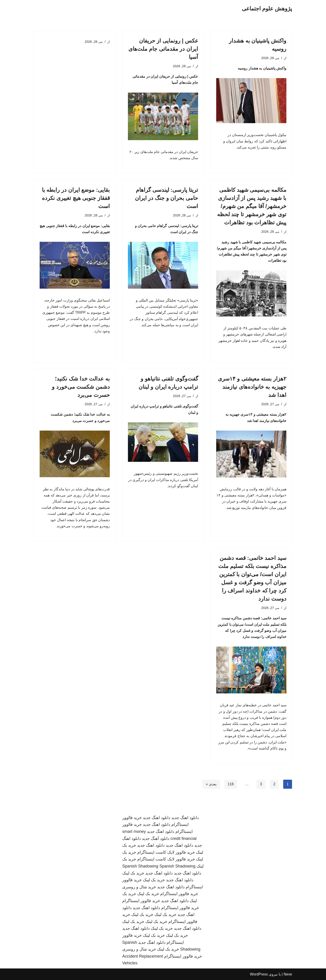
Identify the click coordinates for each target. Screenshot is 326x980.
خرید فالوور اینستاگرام (179, 894)
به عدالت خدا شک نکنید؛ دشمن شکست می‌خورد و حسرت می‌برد (81, 387)
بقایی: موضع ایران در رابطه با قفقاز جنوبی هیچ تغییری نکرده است (76, 198)
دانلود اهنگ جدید (185, 818)
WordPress (259, 974)
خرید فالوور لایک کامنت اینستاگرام (166, 852)
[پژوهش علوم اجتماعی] (267, 9)
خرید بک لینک (133, 873)
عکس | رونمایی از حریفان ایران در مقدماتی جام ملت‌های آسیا (163, 49)
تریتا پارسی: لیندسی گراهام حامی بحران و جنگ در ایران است (167, 198)
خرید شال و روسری (139, 887)
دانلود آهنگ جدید (156, 839)
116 (231, 784)
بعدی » (211, 784)
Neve (288, 974)
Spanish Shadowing (140, 866)
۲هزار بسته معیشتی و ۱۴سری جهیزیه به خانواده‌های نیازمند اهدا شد (252, 387)
